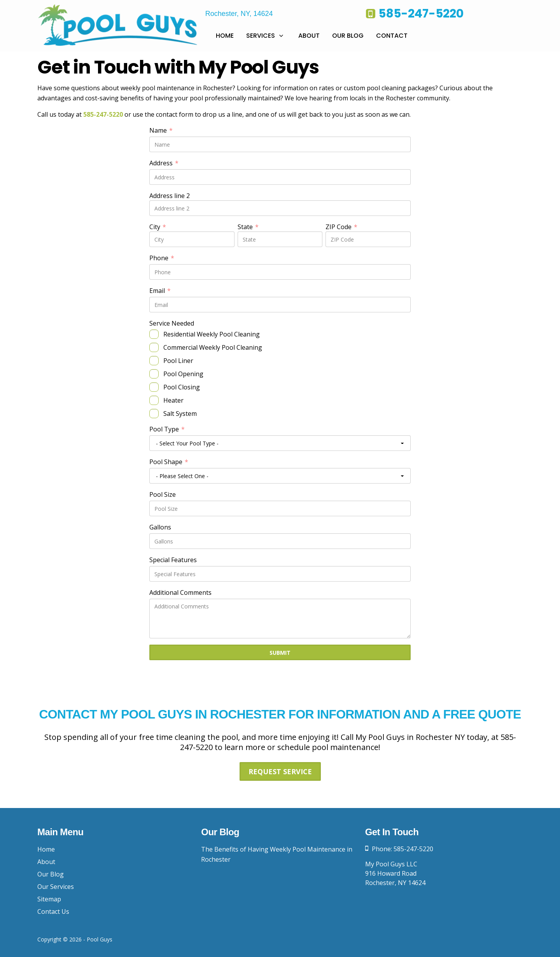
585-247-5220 (103, 114)
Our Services (56, 887)
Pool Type (167, 429)
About (309, 36)
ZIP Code (341, 227)
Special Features (173, 560)
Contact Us (53, 911)
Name (161, 130)
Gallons (160, 527)
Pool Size (163, 494)
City (158, 227)
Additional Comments (180, 592)
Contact (392, 36)
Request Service (280, 771)
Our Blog (348, 36)
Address (164, 163)
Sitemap (49, 899)
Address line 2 (170, 196)
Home (225, 36)
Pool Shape (169, 462)
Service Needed (172, 323)
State (248, 227)
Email (160, 291)
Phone (162, 258)
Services (261, 36)
